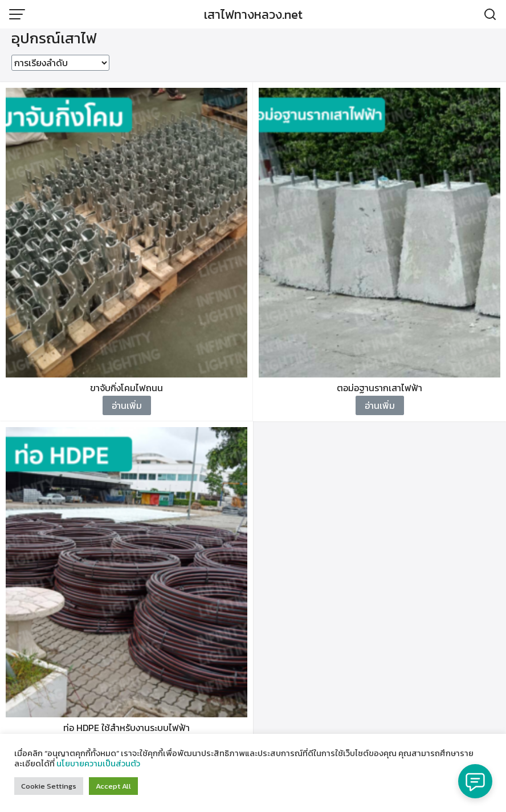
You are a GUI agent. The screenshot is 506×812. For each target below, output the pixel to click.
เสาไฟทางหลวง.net (253, 15)
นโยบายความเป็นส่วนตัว (98, 764)
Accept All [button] (113, 786)
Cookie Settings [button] (49, 786)
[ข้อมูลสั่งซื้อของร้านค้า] (60, 63)
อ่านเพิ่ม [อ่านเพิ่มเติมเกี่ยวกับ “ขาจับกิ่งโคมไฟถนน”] (127, 405)
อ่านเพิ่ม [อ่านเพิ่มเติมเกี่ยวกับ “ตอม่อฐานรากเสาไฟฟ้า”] (380, 405)
